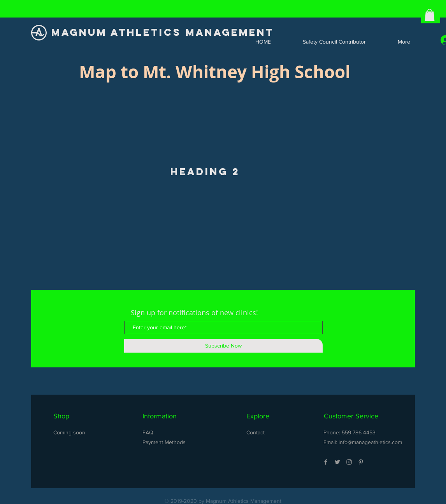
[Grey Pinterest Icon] (361, 462)
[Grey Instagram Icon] (349, 462)
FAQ (148, 432)
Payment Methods (164, 442)
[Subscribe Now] (223, 346)
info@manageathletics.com (370, 442)
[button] (430, 15)
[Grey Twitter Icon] (337, 462)
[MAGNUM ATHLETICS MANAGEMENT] (165, 32)
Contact (255, 432)
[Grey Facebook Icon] (326, 462)
